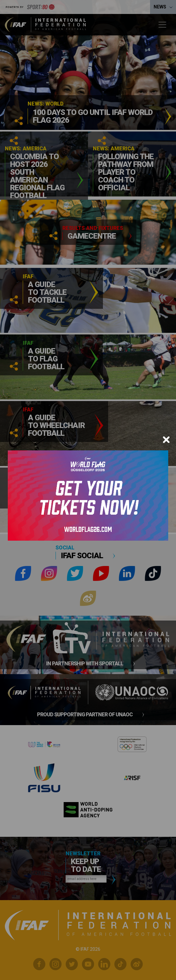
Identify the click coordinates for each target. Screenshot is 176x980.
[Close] (166, 440)
